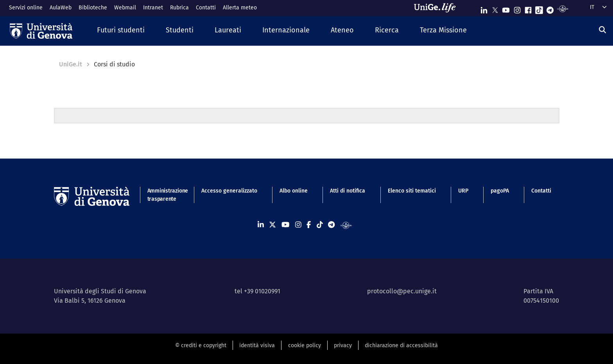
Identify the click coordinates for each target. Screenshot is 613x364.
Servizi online (26, 8)
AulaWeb (61, 8)
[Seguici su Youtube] (506, 8)
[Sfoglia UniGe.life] (437, 8)
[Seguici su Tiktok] (539, 8)
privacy (343, 345)
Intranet (153, 8)
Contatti (206, 8)
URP (463, 191)
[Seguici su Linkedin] (484, 8)
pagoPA (500, 191)
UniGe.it (71, 64)
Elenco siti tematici (412, 191)
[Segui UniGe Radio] (563, 8)
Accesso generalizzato (229, 191)
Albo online (294, 191)
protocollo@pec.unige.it (402, 291)
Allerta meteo (240, 8)
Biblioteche (93, 8)
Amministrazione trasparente (163, 195)
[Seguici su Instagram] (517, 8)
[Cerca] (602, 30)
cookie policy (305, 345)
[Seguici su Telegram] (550, 8)
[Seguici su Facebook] (528, 8)
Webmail (125, 8)
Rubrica (179, 8)
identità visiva (257, 345)
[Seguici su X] (495, 8)
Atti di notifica (348, 191)
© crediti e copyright (201, 345)
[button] (121, 31)
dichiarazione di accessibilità (401, 345)
